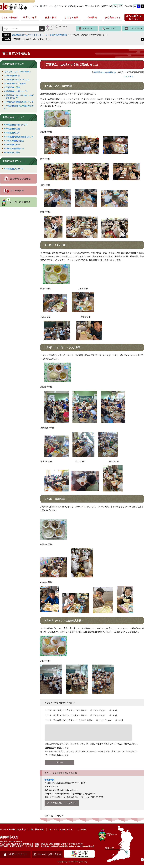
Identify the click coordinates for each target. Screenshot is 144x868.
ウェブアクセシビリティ (61, 832)
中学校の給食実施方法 (14, 149)
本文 (36, 6)
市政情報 (92, 18)
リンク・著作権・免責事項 (13, 832)
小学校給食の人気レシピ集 (16, 91)
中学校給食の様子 (12, 145)
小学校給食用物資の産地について (19, 102)
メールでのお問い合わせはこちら (62, 806)
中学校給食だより (12, 133)
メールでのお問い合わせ (49, 857)
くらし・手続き (9, 18)
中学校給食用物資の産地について (19, 137)
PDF (51, 30)
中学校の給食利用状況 (14, 141)
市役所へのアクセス (17, 857)
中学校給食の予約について (16, 125)
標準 (120, 6)
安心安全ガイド (113, 18)
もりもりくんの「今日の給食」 (18, 72)
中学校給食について (13, 117)
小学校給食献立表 (12, 76)
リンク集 (82, 832)
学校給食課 (49, 783)
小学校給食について (13, 64)
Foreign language (77, 6)
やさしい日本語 (94, 6)
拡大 (115, 6)
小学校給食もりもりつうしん (17, 79)
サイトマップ (62, 6)
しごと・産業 (72, 18)
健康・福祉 (51, 18)
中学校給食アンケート (15, 161)
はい (85, 710)
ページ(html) (63, 27)
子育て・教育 (30, 18)
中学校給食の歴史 (12, 152)
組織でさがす (88, 28)
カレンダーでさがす (135, 28)
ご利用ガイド (47, 6)
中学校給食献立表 (12, 129)
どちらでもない (99, 710)
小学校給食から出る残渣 (15, 83)
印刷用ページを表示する (105, 72)
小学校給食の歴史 (12, 87)
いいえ (115, 710)
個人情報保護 (37, 832)
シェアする (129, 76)
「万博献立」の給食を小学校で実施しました (32, 39)
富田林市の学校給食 (58, 35)
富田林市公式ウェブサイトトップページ (30, 35)
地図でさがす (111, 28)
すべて (52, 27)
